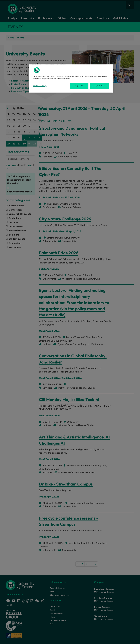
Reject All (79, 86)
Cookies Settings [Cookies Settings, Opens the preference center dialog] (40, 86)
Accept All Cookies (100, 86)
